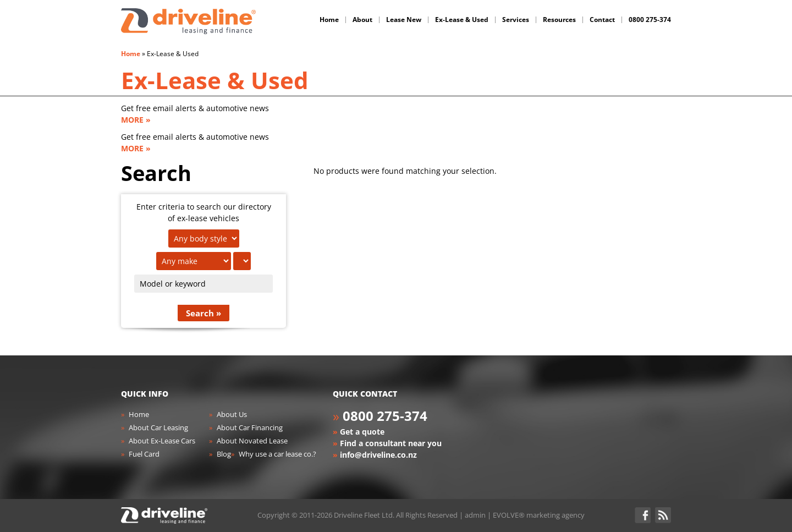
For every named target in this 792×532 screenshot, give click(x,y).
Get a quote (362, 432)
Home (131, 54)
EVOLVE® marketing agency (539, 515)
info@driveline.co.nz (378, 455)
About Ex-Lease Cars (162, 441)
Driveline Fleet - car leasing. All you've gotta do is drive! (188, 21)
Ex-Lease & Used (215, 80)
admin (475, 515)
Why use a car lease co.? (277, 454)
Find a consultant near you (391, 443)
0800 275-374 (385, 416)
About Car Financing (250, 427)
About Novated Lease (252, 441)
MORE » (136, 120)
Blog (224, 454)
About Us (232, 414)
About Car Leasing (158, 427)
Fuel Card (144, 454)
